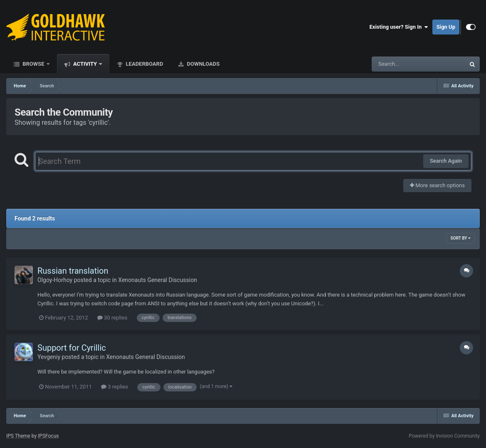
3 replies (115, 387)
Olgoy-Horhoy (55, 280)
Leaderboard (144, 64)
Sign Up (446, 27)
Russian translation (73, 271)
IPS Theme (18, 436)
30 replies (112, 318)
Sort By (461, 238)
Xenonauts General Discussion (158, 280)
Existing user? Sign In (399, 27)
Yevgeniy (49, 357)
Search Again (446, 161)
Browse (33, 64)
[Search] (397, 64)
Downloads (202, 64)
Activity (85, 64)
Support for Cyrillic (72, 348)
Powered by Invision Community (444, 436)
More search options (437, 185)
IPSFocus (48, 436)
